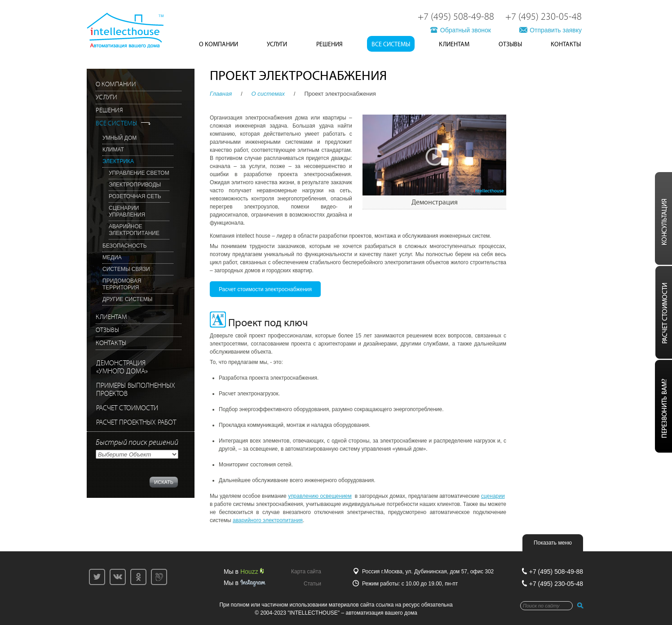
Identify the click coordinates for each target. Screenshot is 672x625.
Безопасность (125, 246)
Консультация (662, 219)
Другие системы (127, 299)
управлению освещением (320, 496)
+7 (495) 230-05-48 (544, 17)
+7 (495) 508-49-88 (456, 17)
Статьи (312, 584)
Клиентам (454, 44)
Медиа (112, 257)
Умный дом (119, 138)
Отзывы (510, 44)
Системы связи (126, 269)
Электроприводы (135, 185)
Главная (221, 94)
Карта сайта (306, 572)
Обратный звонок (466, 30)
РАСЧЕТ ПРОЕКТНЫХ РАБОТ (136, 423)
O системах (268, 94)
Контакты (566, 44)
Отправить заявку (556, 30)
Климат (113, 150)
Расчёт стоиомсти (662, 312)
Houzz (252, 572)
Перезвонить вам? (662, 406)
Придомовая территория (122, 284)
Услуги (277, 44)
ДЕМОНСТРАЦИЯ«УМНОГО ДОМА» (122, 367)
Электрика (118, 161)
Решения (329, 44)
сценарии (493, 496)
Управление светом (139, 173)
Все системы (391, 44)
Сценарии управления (127, 211)
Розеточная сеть (135, 196)
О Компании (219, 44)
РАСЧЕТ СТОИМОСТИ (127, 408)
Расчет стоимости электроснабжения (265, 289)
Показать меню (553, 543)
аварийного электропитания (268, 520)
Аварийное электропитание (134, 230)
